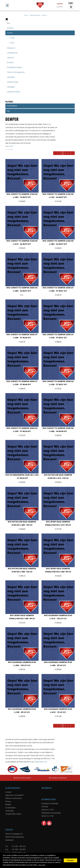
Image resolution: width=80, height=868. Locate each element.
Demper (10, 33)
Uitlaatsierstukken (13, 92)
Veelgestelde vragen (13, 814)
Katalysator (11, 48)
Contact (8, 792)
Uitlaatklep (11, 77)
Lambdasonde (12, 53)
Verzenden (10, 811)
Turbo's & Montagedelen (16, 72)
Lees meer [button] (42, 865)
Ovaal (12, 38)
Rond (12, 43)
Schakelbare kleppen (15, 67)
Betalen (8, 805)
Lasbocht (10, 58)
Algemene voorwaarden (14, 795)
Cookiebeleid (10, 808)
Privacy (8, 801)
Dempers (10, 28)
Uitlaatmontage (13, 82)
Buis (8, 23)
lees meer (9, 146)
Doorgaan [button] (71, 860)
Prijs (40, 111)
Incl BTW (60, 4)
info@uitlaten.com (40, 762)
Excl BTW (60, 7)
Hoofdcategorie (40, 106)
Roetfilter (10, 63)
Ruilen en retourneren (14, 798)
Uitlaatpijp (11, 87)
